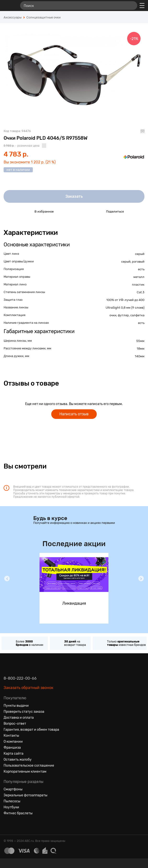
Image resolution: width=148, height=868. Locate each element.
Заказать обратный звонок (28, 688)
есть (141, 269)
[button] (7, 579)
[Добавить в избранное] (26, 211)
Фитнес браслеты (18, 813)
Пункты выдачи (16, 706)
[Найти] (131, 6)
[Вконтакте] (7, 825)
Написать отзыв (74, 414)
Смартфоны (13, 789)
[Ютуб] (25, 825)
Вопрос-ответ (15, 724)
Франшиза (12, 748)
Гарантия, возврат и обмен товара (31, 730)
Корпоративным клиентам (25, 772)
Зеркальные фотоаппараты (26, 795)
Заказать (74, 196)
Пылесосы (12, 801)
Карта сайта (14, 754)
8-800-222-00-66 (20, 678)
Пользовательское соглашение (29, 766)
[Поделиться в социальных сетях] (98, 211)
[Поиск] (79, 6)
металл (139, 277)
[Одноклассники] (16, 825)
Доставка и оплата (19, 718)
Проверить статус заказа (24, 712)
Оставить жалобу (18, 760)
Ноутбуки (11, 807)
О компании (13, 742)
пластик (138, 285)
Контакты (11, 736)
